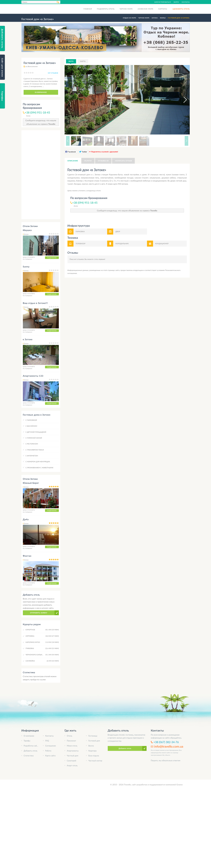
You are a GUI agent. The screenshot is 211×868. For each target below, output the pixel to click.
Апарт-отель (72, 766)
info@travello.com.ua (169, 746)
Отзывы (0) (103, 161)
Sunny (26, 266)
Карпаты (163, 9)
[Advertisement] (41, 175)
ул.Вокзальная (31, 66)
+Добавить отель (181, 9)
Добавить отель (31, 751)
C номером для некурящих (38, 462)
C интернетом (32, 456)
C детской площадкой (36, 432)
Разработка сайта (31, 746)
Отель (70, 736)
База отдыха (94, 756)
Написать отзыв (123, 161)
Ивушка (27, 230)
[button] (183, 100)
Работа (48, 751)
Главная (88, 9)
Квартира (92, 751)
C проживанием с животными (39, 468)
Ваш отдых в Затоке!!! (35, 303)
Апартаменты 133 (33, 376)
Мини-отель (72, 746)
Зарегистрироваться (162, 2)
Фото (71, 61)
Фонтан (27, 556)
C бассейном (31, 426)
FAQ (47, 741)
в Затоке (28, 339)
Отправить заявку (39, 613)
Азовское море (145, 9)
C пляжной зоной (34, 438)
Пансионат (71, 741)
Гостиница (93, 736)
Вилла (91, 746)
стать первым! (100, 259)
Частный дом (73, 756)
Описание (73, 161)
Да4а (26, 519)
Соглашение (51, 746)
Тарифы (27, 741)
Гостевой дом (94, 741)
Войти (176, 2)
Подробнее (52, 258)
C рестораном (32, 444)
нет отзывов (53, 73)
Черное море (126, 9)
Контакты (186, 2)
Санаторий (72, 761)
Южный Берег (31, 483)
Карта (83, 61)
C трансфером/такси (35, 450)
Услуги (88, 161)
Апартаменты (73, 751)
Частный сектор (95, 761)
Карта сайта (50, 756)
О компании (29, 736)
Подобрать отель (106, 9)
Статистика (29, 756)
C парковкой (31, 420)
